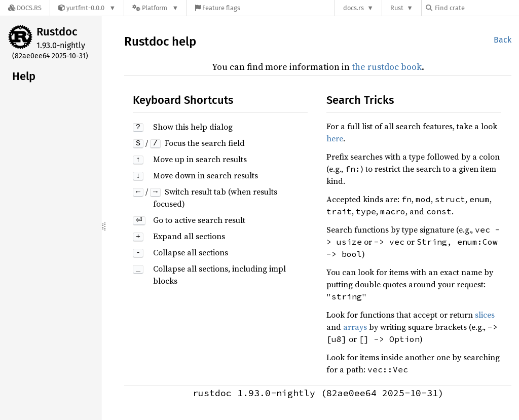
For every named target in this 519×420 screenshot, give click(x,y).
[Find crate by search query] (476, 8)
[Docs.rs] (25, 8)
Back (503, 40)
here (335, 138)
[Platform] (155, 8)
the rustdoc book (387, 67)
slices (485, 315)
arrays (355, 327)
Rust (397, 8)
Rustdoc (57, 32)
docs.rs (354, 8)
